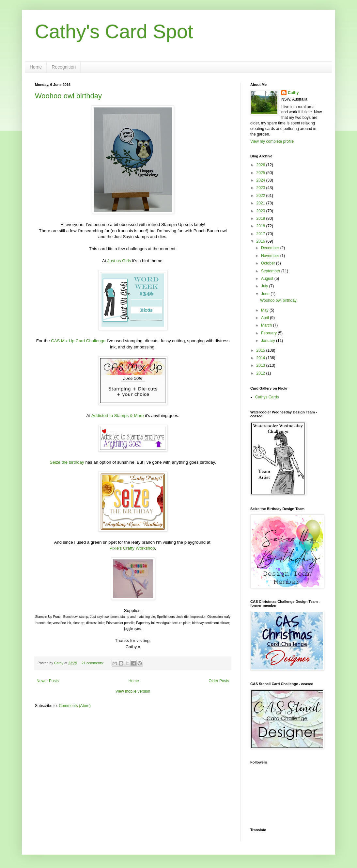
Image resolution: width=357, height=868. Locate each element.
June (266, 294)
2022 (261, 196)
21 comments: (93, 663)
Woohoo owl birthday (68, 96)
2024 (261, 180)
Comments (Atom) (75, 706)
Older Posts (219, 681)
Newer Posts (48, 681)
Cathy (293, 93)
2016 (261, 241)
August (268, 279)
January (269, 341)
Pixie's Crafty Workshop (132, 548)
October (269, 263)
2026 (261, 165)
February (269, 333)
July (265, 286)
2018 (261, 226)
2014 (261, 358)
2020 (261, 211)
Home (36, 67)
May (265, 310)
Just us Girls (119, 261)
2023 (261, 188)
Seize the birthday (67, 462)
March (267, 325)
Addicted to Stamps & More (118, 416)
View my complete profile (272, 141)
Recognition (64, 67)
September (271, 271)
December (271, 248)
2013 (261, 365)
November (271, 256)
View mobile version (133, 691)
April (265, 318)
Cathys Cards (267, 397)
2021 (261, 203)
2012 (261, 373)
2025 (261, 173)
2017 (261, 234)
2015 (261, 350)
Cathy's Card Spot (114, 32)
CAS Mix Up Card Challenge (78, 341)
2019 (261, 218)
